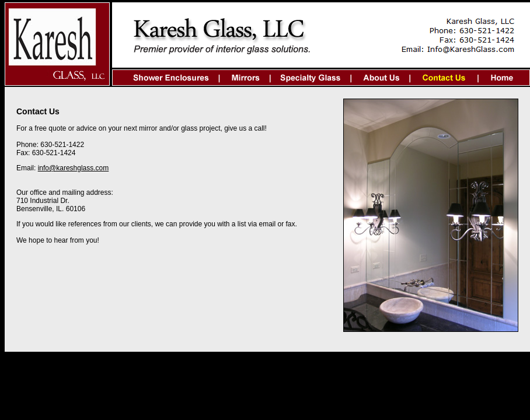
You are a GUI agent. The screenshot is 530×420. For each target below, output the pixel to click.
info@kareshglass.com (74, 168)
